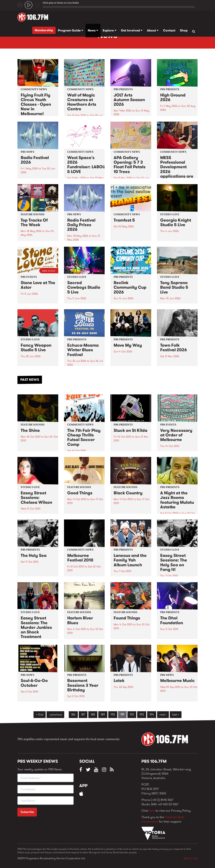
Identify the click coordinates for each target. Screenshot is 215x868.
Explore (110, 30)
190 (113, 714)
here (152, 811)
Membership (44, 30)
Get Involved (132, 30)
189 (103, 714)
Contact (169, 30)
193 (142, 714)
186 (73, 714)
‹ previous (55, 714)
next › (163, 714)
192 (132, 714)
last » (176, 714)
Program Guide (71, 30)
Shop (184, 30)
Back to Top (191, 858)
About (153, 30)
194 (152, 714)
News (93, 30)
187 (83, 714)
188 (93, 714)
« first (40, 714)
